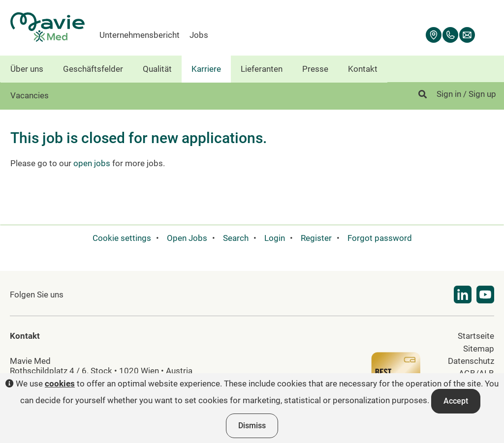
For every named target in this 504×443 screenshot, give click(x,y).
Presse (315, 69)
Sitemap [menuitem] (479, 349)
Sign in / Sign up (466, 94)
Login (275, 238)
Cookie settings (122, 238)
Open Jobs (187, 238)
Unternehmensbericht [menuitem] (140, 35)
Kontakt (363, 69)
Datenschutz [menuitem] (471, 361)
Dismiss (252, 426)
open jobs (92, 163)
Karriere (206, 69)
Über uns (27, 69)
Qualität (157, 69)
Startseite (476, 336)
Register (316, 238)
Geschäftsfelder (93, 69)
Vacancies (30, 95)
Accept (456, 401)
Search (236, 238)
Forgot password (380, 238)
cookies (60, 384)
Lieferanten (262, 69)
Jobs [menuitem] (199, 35)
